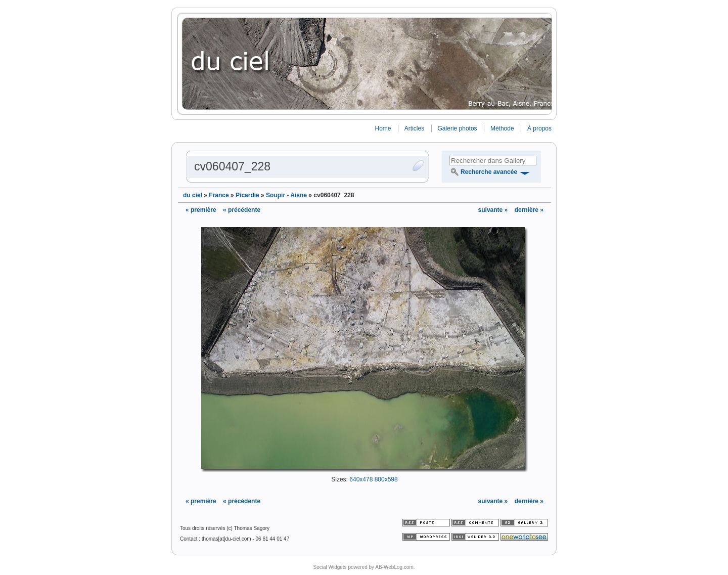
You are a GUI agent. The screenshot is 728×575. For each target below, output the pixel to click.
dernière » (529, 210)
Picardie (247, 195)
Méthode (502, 128)
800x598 (386, 479)
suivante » (494, 210)
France (219, 195)
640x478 (361, 479)
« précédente (242, 210)
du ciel (193, 195)
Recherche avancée (489, 172)
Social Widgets (330, 567)
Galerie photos (458, 128)
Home (383, 128)
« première (201, 210)
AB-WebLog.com (394, 567)
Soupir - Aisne (286, 195)
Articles (414, 128)
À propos (539, 128)
